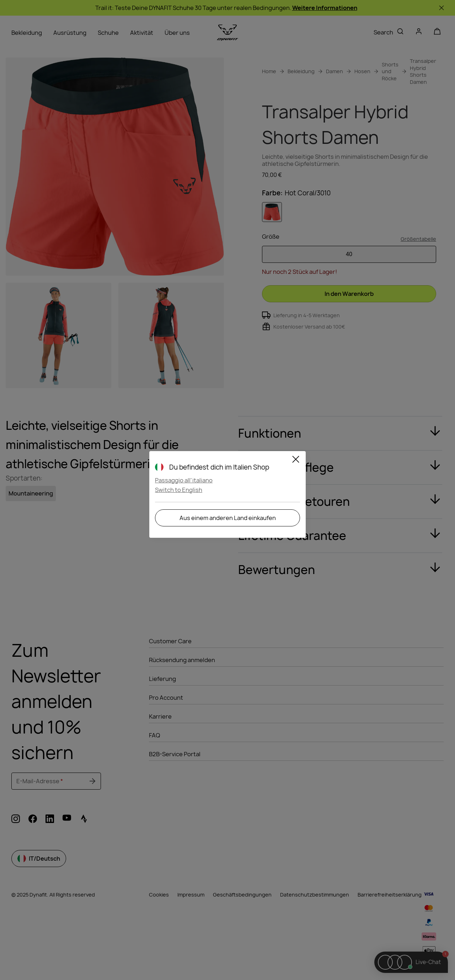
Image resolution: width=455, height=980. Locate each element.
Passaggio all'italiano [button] (184, 480)
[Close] (296, 460)
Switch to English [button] (179, 490)
